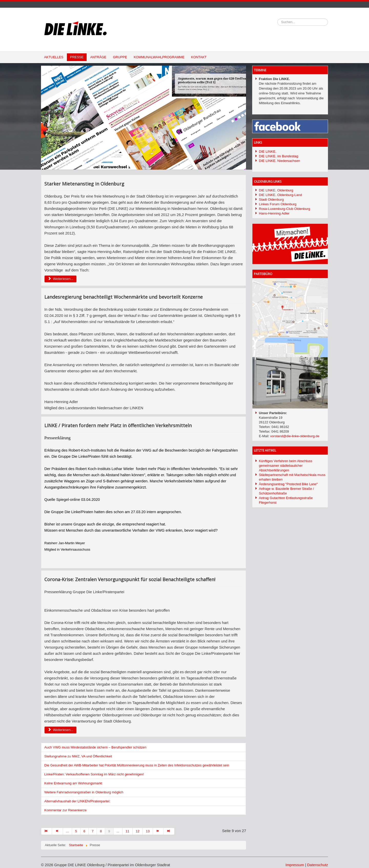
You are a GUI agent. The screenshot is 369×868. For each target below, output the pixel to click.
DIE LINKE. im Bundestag (278, 156)
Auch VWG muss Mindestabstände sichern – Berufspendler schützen (95, 747)
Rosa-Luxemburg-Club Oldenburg (284, 209)
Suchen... (277, 19)
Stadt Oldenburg (271, 199)
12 (138, 831)
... (68, 831)
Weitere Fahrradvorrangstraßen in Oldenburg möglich (84, 792)
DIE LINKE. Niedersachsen (279, 161)
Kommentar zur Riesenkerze (65, 810)
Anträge (98, 57)
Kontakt (199, 57)
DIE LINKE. (268, 152)
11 (127, 831)
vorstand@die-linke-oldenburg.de (295, 436)
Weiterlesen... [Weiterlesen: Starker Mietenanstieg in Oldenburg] (60, 279)
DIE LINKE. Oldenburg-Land (280, 195)
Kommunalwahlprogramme (159, 57)
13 (148, 831)
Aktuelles (54, 57)
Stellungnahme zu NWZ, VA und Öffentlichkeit (78, 756)
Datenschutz (318, 865)
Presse (77, 57)
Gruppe (120, 57)
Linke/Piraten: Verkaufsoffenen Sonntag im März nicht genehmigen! (94, 774)
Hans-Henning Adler (274, 213)
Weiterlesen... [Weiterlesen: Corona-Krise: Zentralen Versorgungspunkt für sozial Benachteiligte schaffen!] (60, 730)
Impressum (295, 865)
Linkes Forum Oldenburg (278, 204)
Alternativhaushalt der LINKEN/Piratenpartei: (77, 801)
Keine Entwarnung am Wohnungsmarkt (73, 783)
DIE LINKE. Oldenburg (276, 190)
